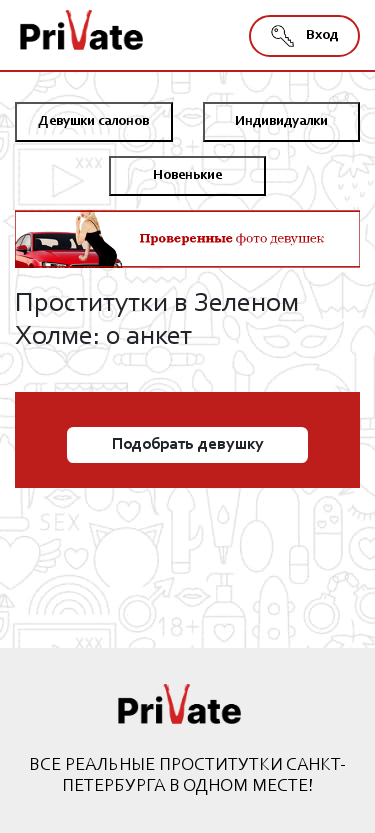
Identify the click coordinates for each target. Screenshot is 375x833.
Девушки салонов (93, 122)
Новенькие (187, 176)
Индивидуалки (281, 122)
